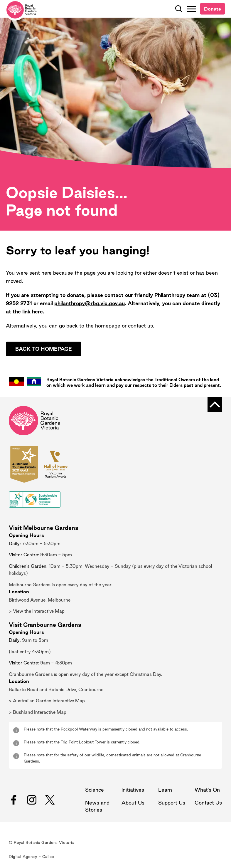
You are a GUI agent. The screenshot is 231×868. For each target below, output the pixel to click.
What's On (207, 790)
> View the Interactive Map (37, 611)
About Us (133, 803)
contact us (140, 326)
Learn (165, 790)
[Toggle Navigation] (191, 9)
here (37, 312)
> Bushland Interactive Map (38, 712)
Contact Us (208, 803)
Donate (213, 9)
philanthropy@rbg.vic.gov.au (90, 303)
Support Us (172, 803)
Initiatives (133, 790)
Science (95, 790)
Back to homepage (44, 349)
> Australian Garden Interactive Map (47, 701)
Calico (48, 857)
